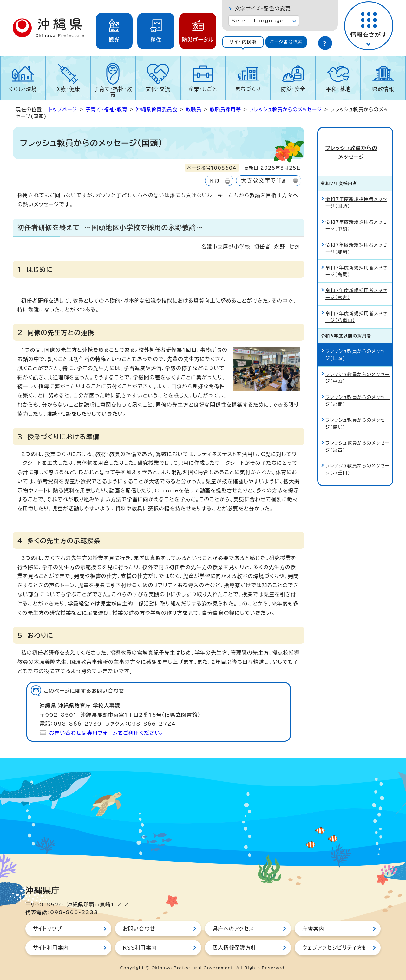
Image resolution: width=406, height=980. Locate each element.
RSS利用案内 (140, 948)
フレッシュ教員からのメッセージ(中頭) (358, 368)
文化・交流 (158, 89)
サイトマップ (47, 929)
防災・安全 (293, 89)
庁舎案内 (313, 929)
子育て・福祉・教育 (113, 92)
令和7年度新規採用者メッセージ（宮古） (356, 285)
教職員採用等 (226, 109)
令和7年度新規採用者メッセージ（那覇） (356, 239)
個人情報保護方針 (234, 948)
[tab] (243, 42)
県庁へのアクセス (233, 929)
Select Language (258, 21)
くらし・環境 (23, 89)
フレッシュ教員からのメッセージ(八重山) (358, 460)
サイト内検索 (243, 42)
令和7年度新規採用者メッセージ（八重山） (356, 307)
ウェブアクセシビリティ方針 (335, 948)
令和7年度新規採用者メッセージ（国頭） (356, 193)
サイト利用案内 (51, 948)
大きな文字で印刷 (265, 180)
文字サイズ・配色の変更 (263, 9)
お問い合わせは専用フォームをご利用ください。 (106, 733)
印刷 (215, 181)
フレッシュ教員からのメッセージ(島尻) (358, 414)
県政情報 (383, 89)
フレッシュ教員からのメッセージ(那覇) (358, 391)
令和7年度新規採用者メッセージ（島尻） (356, 262)
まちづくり (248, 89)
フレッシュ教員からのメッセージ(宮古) (358, 437)
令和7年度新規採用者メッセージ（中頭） (356, 216)
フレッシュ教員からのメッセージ (286, 109)
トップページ (63, 109)
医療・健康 (68, 89)
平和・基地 (338, 89)
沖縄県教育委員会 (157, 109)
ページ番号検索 (286, 42)
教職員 (194, 109)
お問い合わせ (139, 929)
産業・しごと (203, 89)
